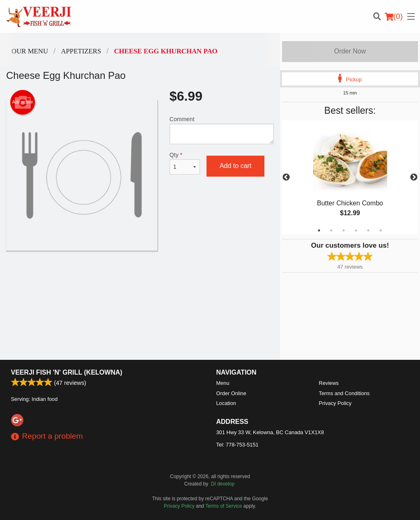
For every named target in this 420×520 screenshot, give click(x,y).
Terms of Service (224, 506)
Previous (286, 177)
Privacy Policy (335, 403)
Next (414, 177)
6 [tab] (381, 230)
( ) (394, 16)
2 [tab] (331, 230)
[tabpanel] (350, 177)
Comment (222, 130)
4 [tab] (356, 230)
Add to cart (235, 166)
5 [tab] (368, 230)
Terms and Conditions (344, 393)
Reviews (329, 383)
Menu (223, 383)
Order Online (231, 393)
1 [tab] (319, 230)
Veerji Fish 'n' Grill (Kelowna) (67, 372)
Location (226, 403)
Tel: (238, 445)
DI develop (223, 484)
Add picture (23, 102)
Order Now (350, 51)
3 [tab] (344, 230)
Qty (185, 163)
